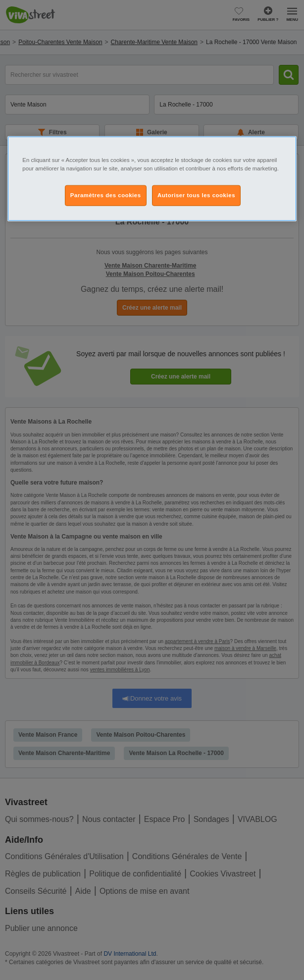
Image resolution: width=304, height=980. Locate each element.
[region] (152, 178)
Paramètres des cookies (106, 195)
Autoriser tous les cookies (196, 195)
